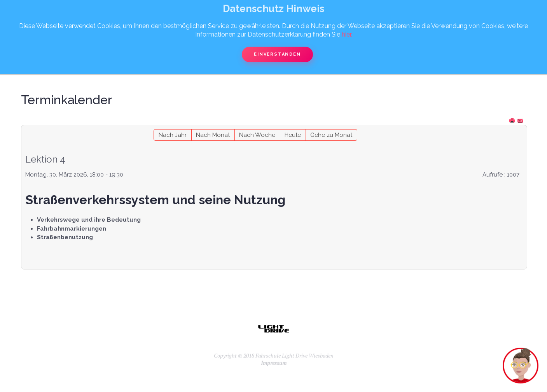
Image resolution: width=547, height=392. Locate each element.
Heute (293, 135)
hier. (347, 34)
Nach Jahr (173, 135)
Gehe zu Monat (331, 135)
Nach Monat (213, 135)
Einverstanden (277, 54)
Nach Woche (257, 135)
